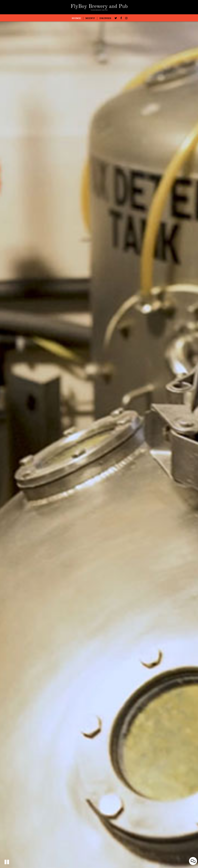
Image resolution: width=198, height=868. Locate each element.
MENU (90, 18)
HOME (76, 18)
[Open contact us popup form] (193, 861)
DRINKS (105, 18)
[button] (7, 862)
